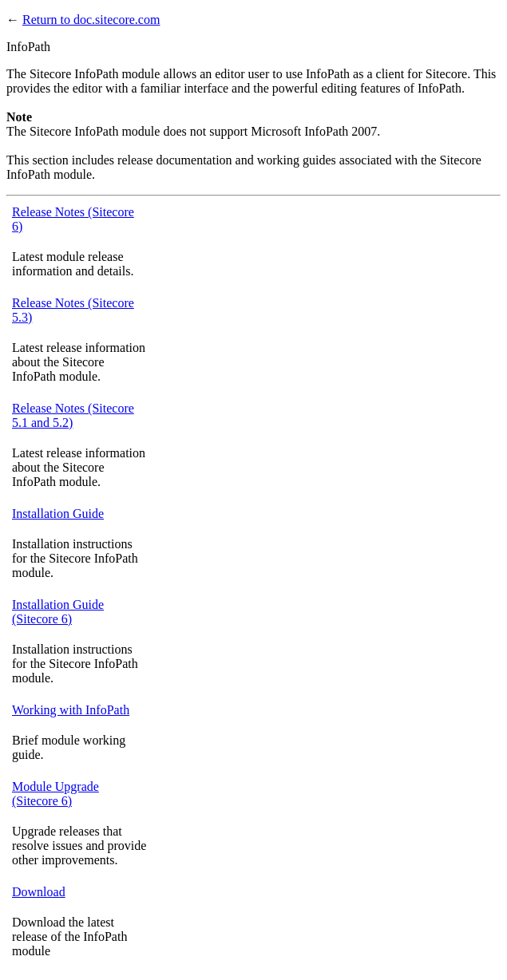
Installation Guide (58, 514)
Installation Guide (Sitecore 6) (58, 612)
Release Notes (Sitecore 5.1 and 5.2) (73, 415)
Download (39, 892)
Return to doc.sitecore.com (91, 20)
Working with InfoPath (71, 710)
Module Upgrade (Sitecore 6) (55, 794)
